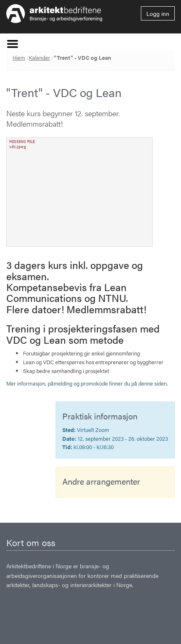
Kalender (40, 57)
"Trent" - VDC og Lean (83, 57)
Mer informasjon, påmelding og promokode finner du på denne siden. (87, 383)
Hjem (19, 57)
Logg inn (158, 13)
